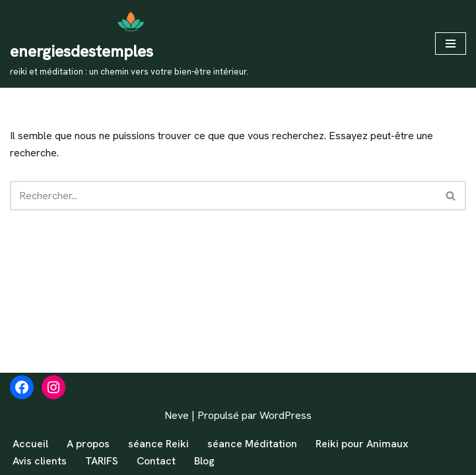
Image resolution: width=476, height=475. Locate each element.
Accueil (30, 444)
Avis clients (40, 461)
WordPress (286, 415)
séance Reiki (158, 444)
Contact (156, 461)
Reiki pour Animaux (362, 444)
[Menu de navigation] (451, 44)
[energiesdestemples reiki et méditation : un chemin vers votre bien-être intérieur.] (129, 44)
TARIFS (102, 461)
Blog (204, 461)
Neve (177, 415)
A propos (88, 444)
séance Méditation (252, 444)
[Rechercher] (223, 196)
